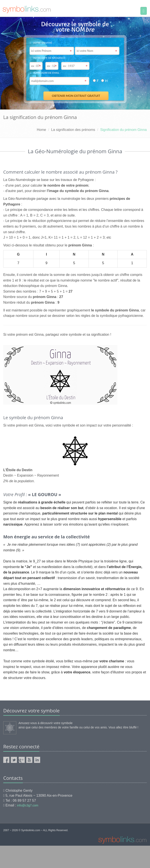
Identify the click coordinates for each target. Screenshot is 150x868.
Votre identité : (42, 43)
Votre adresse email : (45, 73)
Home (41, 130)
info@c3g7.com (28, 805)
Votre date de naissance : (48, 58)
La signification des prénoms (73, 130)
